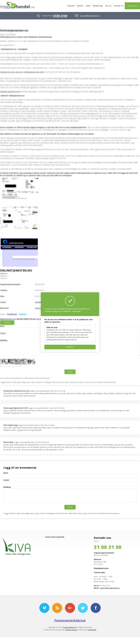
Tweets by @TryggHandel (54, 537)
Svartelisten (132, 6)
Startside (71, 6)
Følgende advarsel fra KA (10, 92)
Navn (2, 326)
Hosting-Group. (72, 630)
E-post (3, 333)
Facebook (12, 314)
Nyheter (80, 6)
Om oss (108, 6)
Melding (4, 340)
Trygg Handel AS (69, 627)
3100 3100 (60, 16)
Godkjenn (70, 347)
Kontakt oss (119, 6)
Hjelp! (88, 6)
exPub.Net (92, 630)
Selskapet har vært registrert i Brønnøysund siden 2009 (22, 72)
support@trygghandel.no (90, 16)
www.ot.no (39, 308)
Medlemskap (98, 6)
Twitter (23, 314)
